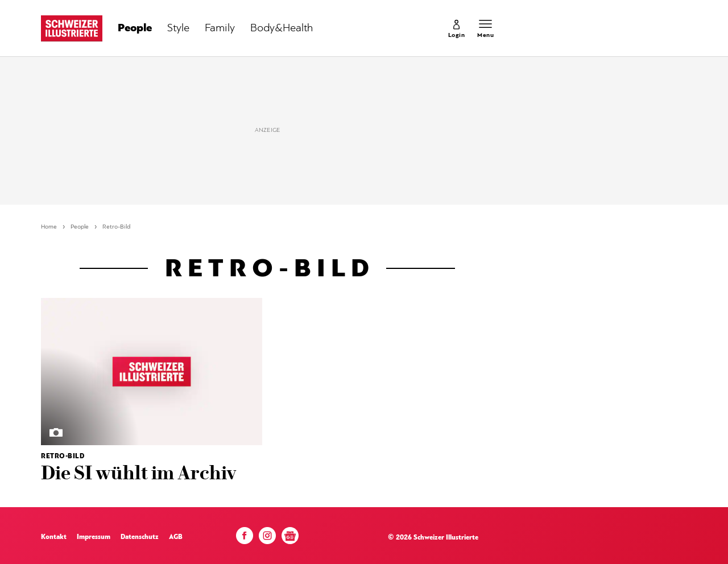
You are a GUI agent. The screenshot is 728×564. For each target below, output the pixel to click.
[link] (457, 28)
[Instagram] (267, 539)
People (80, 227)
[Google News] (290, 540)
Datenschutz (140, 537)
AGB (176, 537)
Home (49, 227)
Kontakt (54, 537)
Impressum (94, 537)
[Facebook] (245, 539)
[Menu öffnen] (485, 28)
